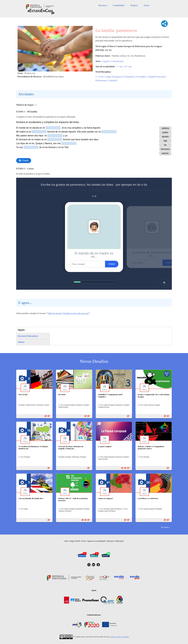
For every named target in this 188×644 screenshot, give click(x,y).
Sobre (66, 541)
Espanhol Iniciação (157, 77)
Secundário (141, 77)
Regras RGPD (75, 541)
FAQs (84, 541)
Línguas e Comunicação (113, 61)
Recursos (103, 5)
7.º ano (120, 67)
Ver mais (165, 527)
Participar (110, 541)
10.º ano (128, 67)
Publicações (119, 541)
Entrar (147, 5)
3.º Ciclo (99, 77)
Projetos (134, 5)
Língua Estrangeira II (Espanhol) (120, 77)
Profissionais (101, 80)
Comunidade (119, 5)
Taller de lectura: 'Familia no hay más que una (68, 313)
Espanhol (113, 80)
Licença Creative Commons (119, 637)
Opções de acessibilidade (96, 541)
